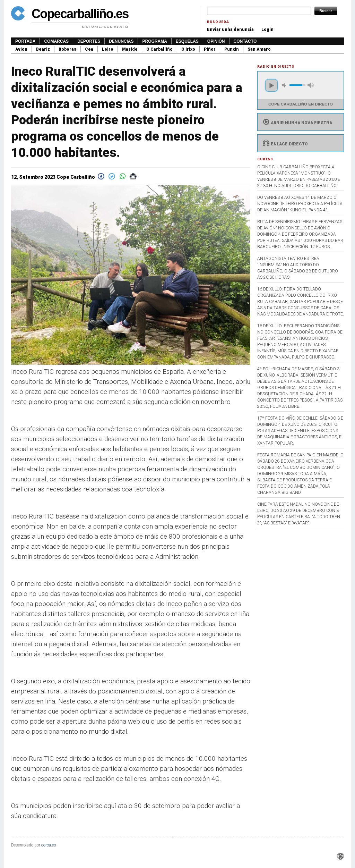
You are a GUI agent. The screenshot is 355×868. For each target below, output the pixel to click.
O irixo (188, 49)
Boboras (67, 49)
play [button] (271, 85)
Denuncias (121, 41)
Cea (89, 49)
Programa (154, 41)
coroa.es (49, 845)
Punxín (232, 49)
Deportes (89, 41)
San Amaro (259, 49)
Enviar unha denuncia (230, 30)
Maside (130, 49)
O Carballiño (159, 49)
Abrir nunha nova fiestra (297, 123)
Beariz (43, 49)
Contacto (245, 41)
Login (267, 30)
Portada (25, 41)
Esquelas (187, 41)
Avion (21, 49)
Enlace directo (284, 144)
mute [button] (285, 85)
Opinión (216, 41)
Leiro (108, 49)
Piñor (210, 49)
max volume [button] (311, 85)
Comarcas (56, 41)
